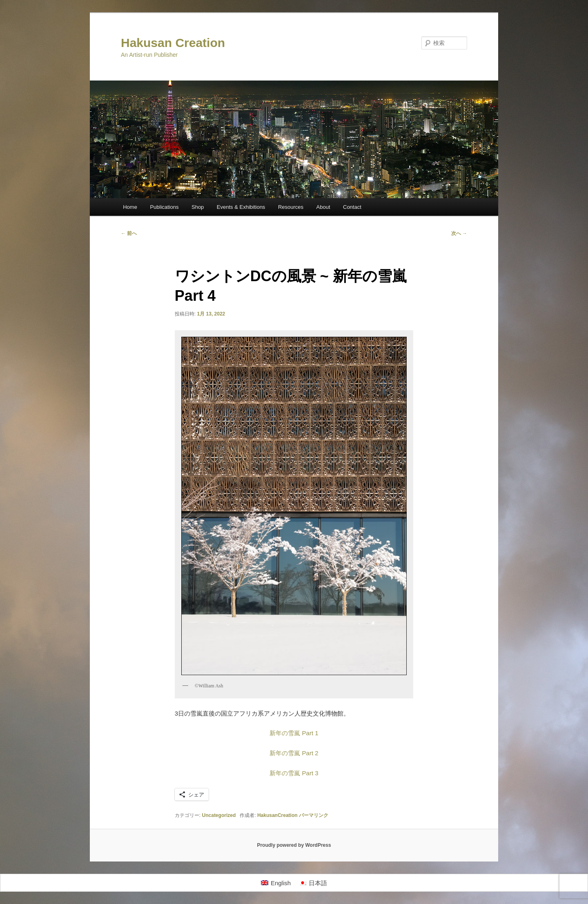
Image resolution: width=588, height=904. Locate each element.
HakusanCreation (277, 815)
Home (130, 207)
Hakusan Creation (173, 43)
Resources (291, 207)
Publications (164, 207)
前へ (129, 233)
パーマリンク (314, 815)
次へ (459, 233)
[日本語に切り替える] (313, 883)
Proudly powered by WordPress (294, 845)
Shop (198, 207)
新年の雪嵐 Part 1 (294, 733)
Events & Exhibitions (241, 207)
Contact (352, 207)
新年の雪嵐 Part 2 (294, 753)
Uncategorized (219, 815)
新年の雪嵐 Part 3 (294, 773)
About (323, 207)
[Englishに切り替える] (276, 883)
